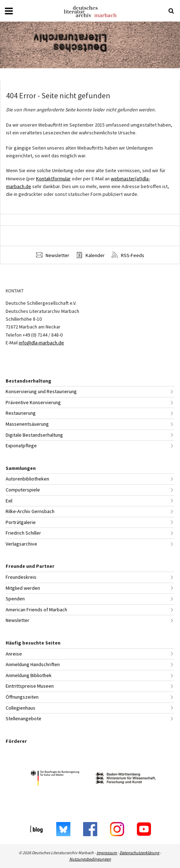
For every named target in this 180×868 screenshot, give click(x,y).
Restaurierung (21, 413)
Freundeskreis (21, 577)
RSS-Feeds (128, 255)
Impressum (107, 853)
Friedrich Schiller (23, 533)
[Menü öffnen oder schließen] (9, 11)
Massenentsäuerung (27, 424)
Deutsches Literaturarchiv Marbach (90, 11)
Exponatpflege (21, 445)
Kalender (90, 255)
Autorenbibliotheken (27, 479)
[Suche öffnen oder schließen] (171, 11)
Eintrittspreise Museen (30, 686)
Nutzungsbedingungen (90, 859)
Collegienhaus (21, 708)
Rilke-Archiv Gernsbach (30, 511)
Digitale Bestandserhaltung (34, 435)
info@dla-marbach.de (41, 343)
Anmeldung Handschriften (33, 664)
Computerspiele (23, 490)
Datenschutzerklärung (140, 853)
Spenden (15, 599)
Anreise (14, 654)
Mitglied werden (23, 588)
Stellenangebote (24, 718)
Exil (9, 501)
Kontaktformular (53, 179)
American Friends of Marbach (36, 610)
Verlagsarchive (21, 544)
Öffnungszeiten (22, 697)
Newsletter (53, 255)
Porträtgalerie (21, 522)
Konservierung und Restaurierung (41, 391)
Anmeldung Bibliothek (29, 675)
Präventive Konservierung (33, 402)
